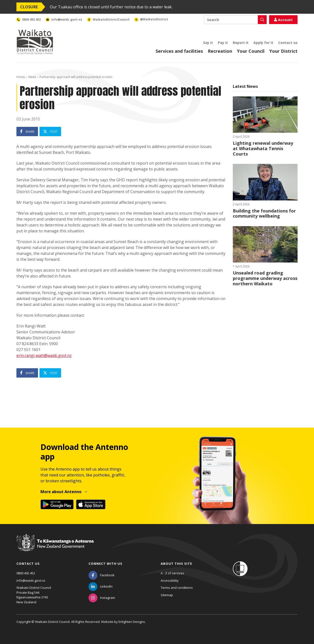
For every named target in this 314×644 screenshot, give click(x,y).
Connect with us (105, 564)
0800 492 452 (26, 573)
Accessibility (170, 580)
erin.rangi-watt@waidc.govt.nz (44, 355)
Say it (208, 43)
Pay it (223, 43)
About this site (176, 564)
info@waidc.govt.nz (31, 580)
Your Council (251, 51)
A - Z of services (172, 573)
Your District (283, 51)
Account (283, 20)
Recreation (220, 51)
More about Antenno (61, 492)
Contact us (288, 43)
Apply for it (263, 43)
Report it (241, 43)
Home (21, 77)
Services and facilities (179, 51)
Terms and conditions (177, 588)
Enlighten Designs (132, 622)
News (32, 77)
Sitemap (167, 595)
